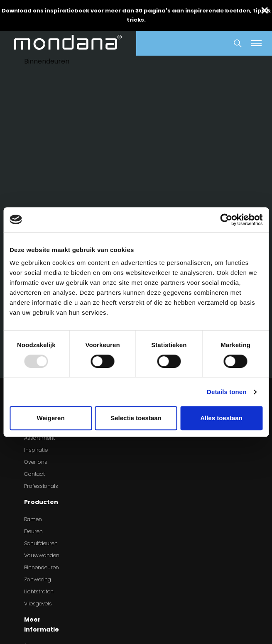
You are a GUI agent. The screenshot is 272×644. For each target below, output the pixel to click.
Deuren (33, 531)
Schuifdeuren (41, 543)
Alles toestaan (221, 418)
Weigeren (50, 418)
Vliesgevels (38, 604)
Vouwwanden (42, 555)
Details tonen (227, 392)
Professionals (41, 486)
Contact (34, 474)
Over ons (36, 462)
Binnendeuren (42, 567)
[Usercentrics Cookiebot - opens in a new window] (226, 220)
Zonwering (38, 579)
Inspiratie (36, 450)
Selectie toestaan (136, 418)
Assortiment (39, 438)
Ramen (33, 519)
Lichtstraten (39, 591)
